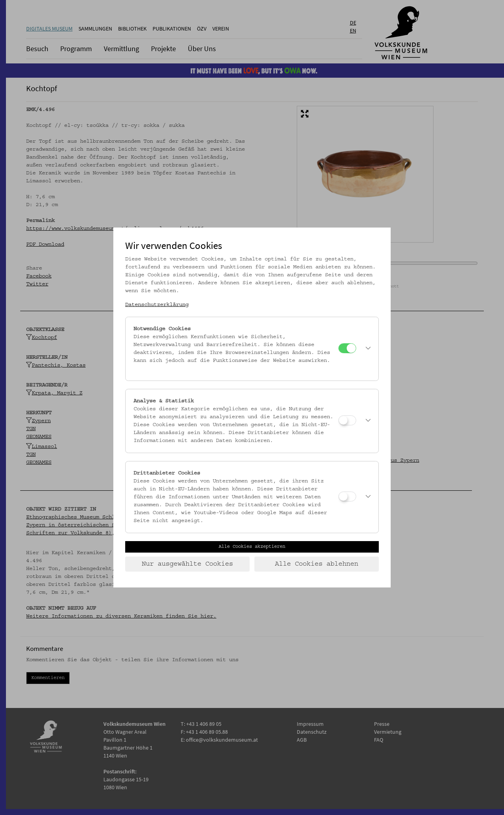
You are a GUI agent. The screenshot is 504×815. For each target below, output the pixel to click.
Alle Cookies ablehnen (317, 564)
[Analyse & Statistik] (347, 420)
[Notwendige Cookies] (347, 348)
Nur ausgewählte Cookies (187, 564)
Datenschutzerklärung (157, 305)
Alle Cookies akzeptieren (252, 547)
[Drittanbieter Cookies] (347, 496)
